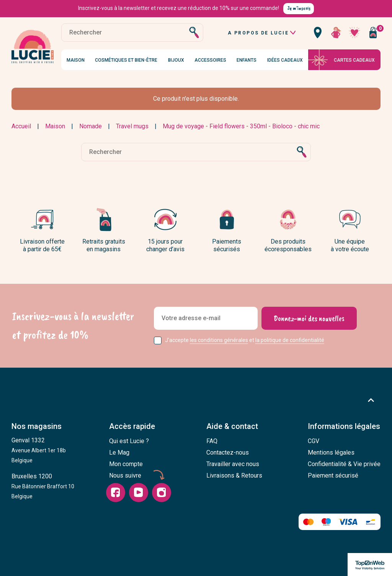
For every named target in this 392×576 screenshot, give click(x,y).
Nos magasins (37, 426)
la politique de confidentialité (290, 340)
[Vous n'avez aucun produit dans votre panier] (373, 33)
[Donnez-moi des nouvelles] (309, 318)
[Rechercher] (132, 33)
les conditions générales (219, 340)
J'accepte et (245, 340)
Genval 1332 (39, 450)
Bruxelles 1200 (43, 486)
